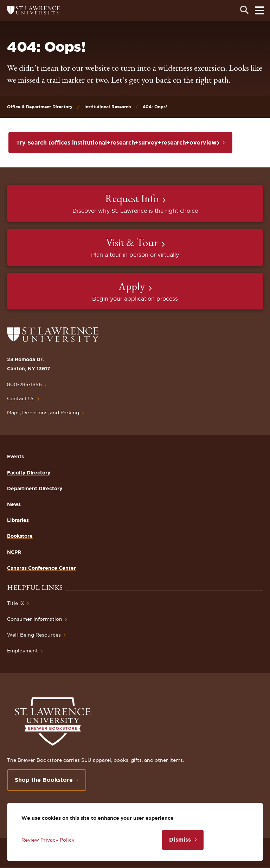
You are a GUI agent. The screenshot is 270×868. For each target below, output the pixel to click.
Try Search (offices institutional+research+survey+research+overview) (118, 142)
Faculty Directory (29, 473)
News (14, 504)
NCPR (14, 552)
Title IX (16, 603)
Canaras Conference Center (41, 568)
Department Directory (35, 489)
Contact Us (21, 398)
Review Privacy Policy (48, 840)
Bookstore (20, 536)
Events (15, 457)
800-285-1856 (24, 384)
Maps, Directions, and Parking (43, 413)
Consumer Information (35, 619)
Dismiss (180, 840)
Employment (22, 651)
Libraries (18, 520)
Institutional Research (108, 107)
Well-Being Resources (34, 635)
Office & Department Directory (40, 107)
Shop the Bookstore (44, 780)
